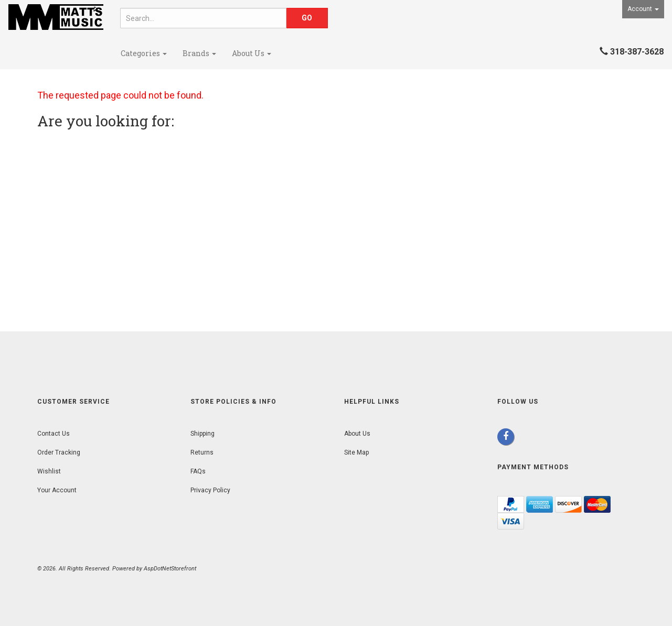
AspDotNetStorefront (170, 569)
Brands (199, 53)
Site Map (356, 452)
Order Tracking (59, 452)
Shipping (202, 434)
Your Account (57, 490)
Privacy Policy (210, 490)
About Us (252, 53)
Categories (144, 53)
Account (643, 9)
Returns (202, 452)
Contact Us (54, 434)
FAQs (198, 471)
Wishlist (49, 471)
